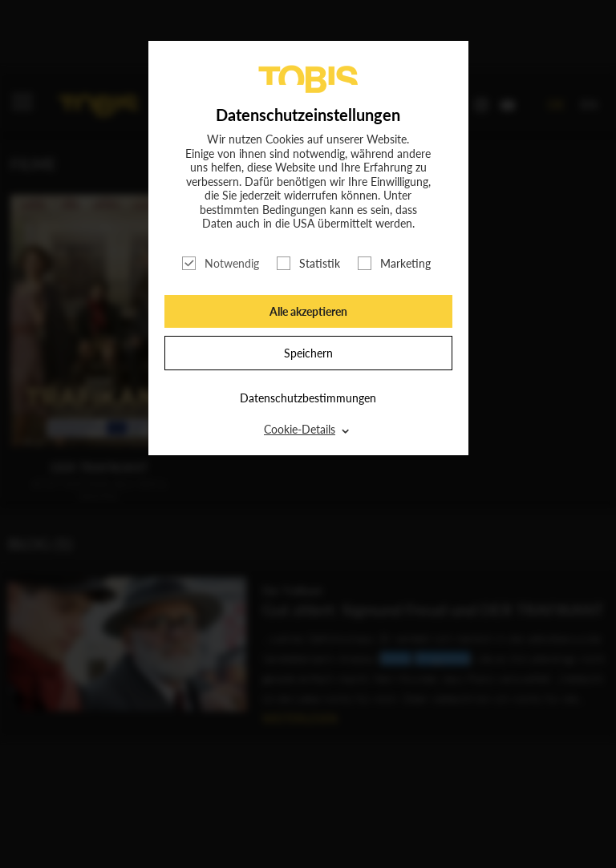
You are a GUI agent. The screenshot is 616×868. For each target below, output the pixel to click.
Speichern (308, 353)
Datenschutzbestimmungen (308, 398)
